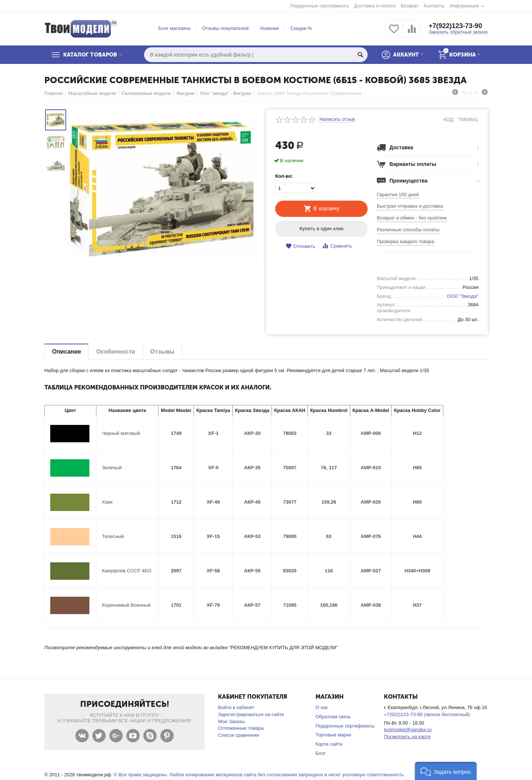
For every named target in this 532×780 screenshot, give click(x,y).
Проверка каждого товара (406, 241)
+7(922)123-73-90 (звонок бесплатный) (427, 714)
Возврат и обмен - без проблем (412, 218)
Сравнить (337, 246)
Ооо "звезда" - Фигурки (226, 93)
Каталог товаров (90, 55)
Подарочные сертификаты (320, 6)
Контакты (434, 6)
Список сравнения (238, 735)
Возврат (410, 6)
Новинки (270, 28)
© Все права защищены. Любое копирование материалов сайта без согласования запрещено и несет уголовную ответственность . (260, 775)
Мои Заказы (231, 721)
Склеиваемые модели (146, 93)
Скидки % (301, 28)
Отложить (300, 246)
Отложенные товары (241, 728)
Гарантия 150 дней (398, 195)
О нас (322, 707)
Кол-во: (284, 176)
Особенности (115, 352)
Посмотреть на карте (407, 737)
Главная (54, 93)
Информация (464, 6)
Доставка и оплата (375, 6)
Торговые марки (333, 735)
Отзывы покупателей (226, 28)
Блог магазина (175, 28)
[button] (446, 771)
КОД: (449, 120)
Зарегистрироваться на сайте (251, 714)
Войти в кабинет (236, 707)
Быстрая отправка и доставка (410, 206)
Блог (321, 753)
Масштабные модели (92, 93)
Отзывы (162, 352)
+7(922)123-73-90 (455, 26)
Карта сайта (329, 744)
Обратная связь (333, 717)
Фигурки (185, 93)
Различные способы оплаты (408, 230)
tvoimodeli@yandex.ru (408, 730)
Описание (66, 352)
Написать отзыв (337, 119)
